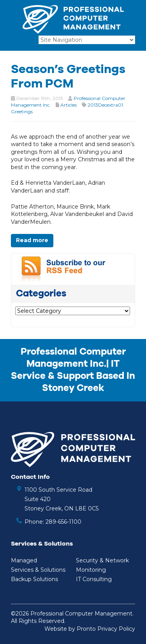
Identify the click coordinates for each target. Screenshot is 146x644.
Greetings (22, 111)
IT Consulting (94, 579)
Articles (69, 105)
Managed (24, 560)
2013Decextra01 (105, 105)
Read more (32, 240)
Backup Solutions (34, 579)
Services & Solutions (38, 570)
